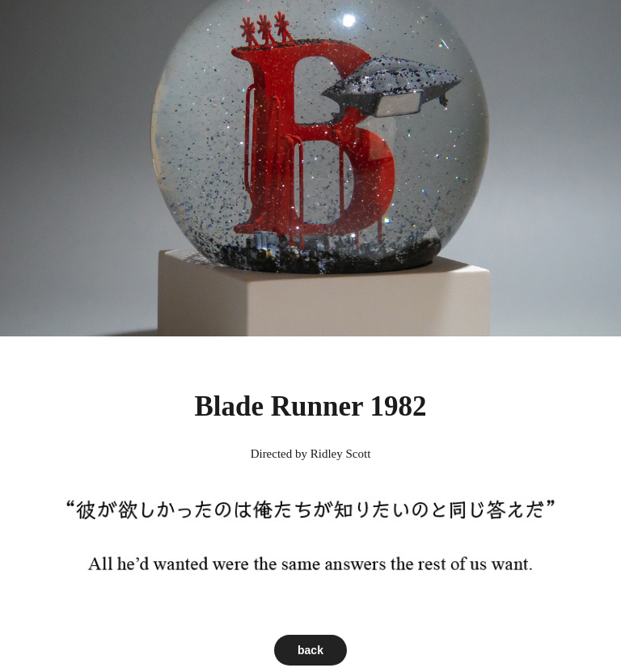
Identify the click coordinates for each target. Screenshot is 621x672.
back (310, 650)
